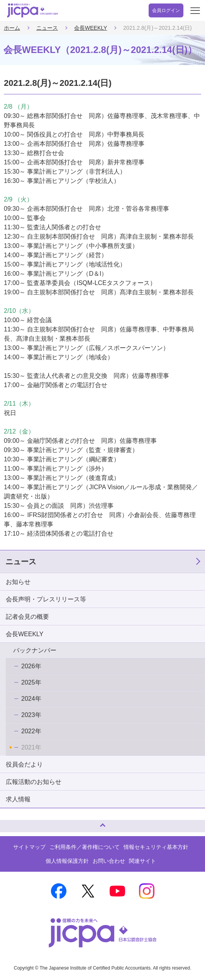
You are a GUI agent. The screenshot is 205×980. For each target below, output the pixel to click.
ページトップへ (14, 823)
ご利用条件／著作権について (85, 847)
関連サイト (142, 861)
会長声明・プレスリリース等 (46, 599)
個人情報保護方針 (67, 861)
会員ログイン (166, 10)
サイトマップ (29, 847)
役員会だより (24, 764)
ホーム (12, 28)
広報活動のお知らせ (34, 782)
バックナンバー (35, 650)
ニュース (47, 28)
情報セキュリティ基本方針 (156, 847)
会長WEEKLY (91, 28)
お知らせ (18, 582)
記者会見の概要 (27, 617)
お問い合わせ (109, 861)
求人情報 (18, 799)
